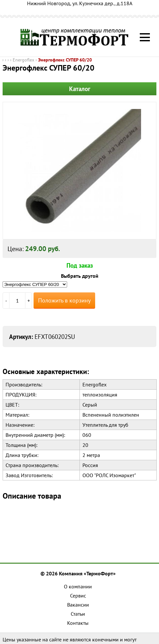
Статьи (78, 614)
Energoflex (23, 60)
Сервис (78, 596)
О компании (78, 586)
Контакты (78, 623)
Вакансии (78, 605)
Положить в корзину (64, 300)
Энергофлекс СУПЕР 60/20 (65, 60)
